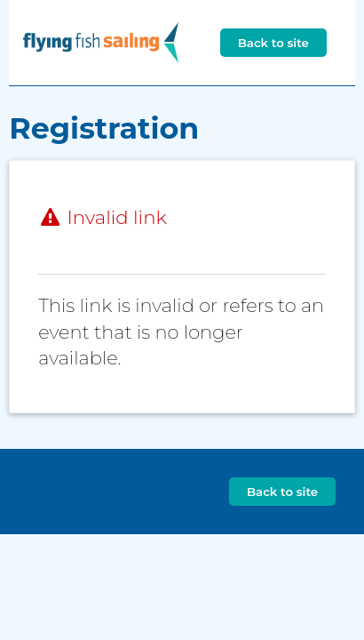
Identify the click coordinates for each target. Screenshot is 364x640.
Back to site (273, 43)
